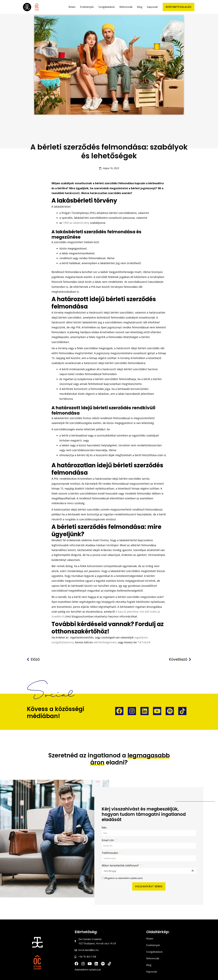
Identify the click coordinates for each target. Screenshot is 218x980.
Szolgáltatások (154, 948)
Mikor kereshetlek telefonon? (121, 862)
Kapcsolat (152, 968)
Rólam (150, 935)
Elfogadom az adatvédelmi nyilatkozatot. (124, 875)
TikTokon (143, 639)
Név (104, 824)
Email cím (108, 837)
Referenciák (153, 955)
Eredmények (153, 942)
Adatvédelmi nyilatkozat (88, 966)
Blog (149, 962)
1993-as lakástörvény (76, 219)
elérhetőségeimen (105, 639)
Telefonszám (110, 850)
